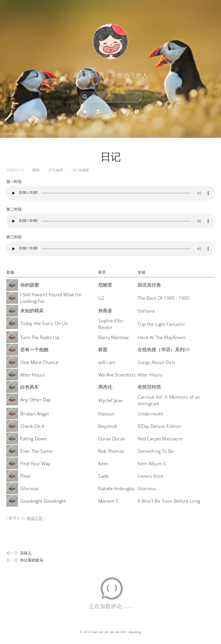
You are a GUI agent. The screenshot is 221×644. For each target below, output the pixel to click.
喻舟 (60, 170)
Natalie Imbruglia (116, 488)
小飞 (52, 170)
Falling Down (34, 439)
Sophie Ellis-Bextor (111, 324)
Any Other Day (35, 400)
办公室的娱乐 (32, 560)
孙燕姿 (105, 311)
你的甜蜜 (30, 285)
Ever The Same (36, 451)
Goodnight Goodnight (43, 501)
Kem (103, 464)
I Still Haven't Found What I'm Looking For (51, 298)
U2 (101, 298)
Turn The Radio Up (40, 337)
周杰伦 (105, 387)
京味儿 (26, 553)
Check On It (32, 426)
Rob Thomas (111, 451)
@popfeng (135, 632)
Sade (103, 476)
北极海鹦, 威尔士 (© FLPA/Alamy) (21, 134)
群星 (103, 349)
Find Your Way (35, 464)
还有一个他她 (34, 349)
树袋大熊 (35, 518)
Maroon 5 (108, 501)
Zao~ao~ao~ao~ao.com (109, 632)
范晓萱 (105, 285)
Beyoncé (108, 426)
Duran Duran (112, 439)
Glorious (29, 488)
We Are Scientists (117, 375)
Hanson (106, 414)
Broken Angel (34, 414)
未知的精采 (32, 311)
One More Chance (39, 362)
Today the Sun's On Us (44, 323)
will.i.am (107, 362)
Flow (25, 476)
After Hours (33, 375)
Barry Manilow (113, 337)
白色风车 (30, 387)
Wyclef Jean (110, 400)
